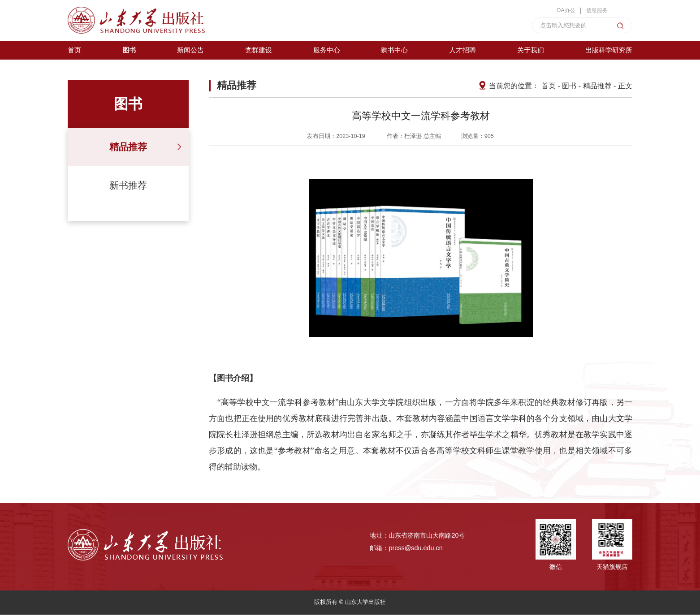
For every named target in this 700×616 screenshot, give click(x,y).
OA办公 (562, 10)
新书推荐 (128, 187)
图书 (569, 87)
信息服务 (596, 10)
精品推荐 (128, 148)
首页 (549, 87)
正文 (625, 87)
